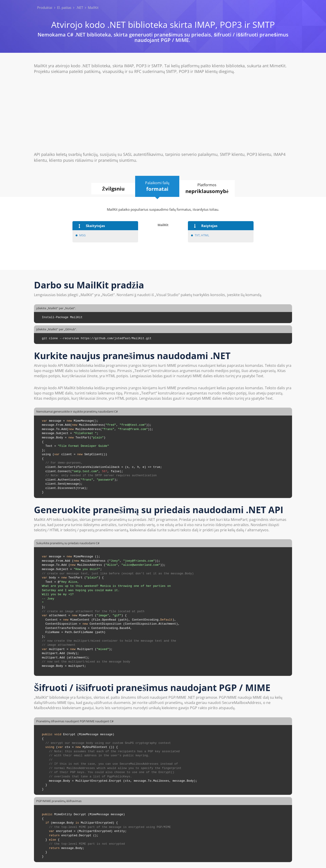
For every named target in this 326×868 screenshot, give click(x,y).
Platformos (209, 189)
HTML (205, 235)
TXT (197, 235)
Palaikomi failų (157, 186)
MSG (83, 235)
